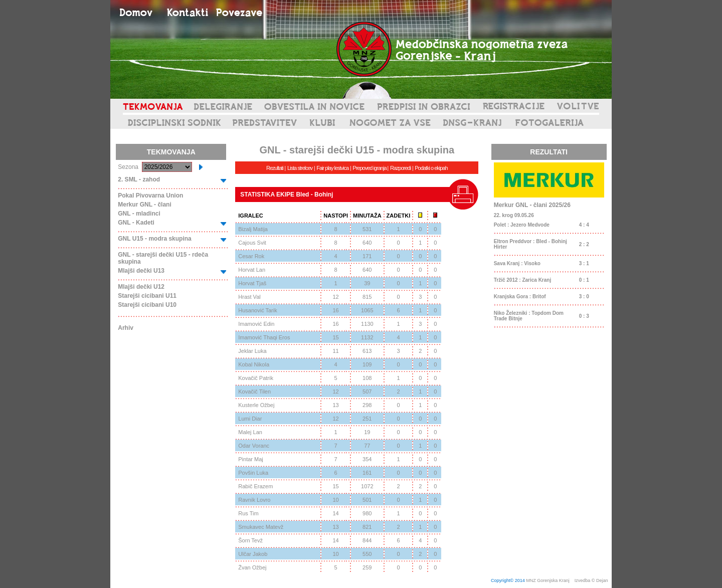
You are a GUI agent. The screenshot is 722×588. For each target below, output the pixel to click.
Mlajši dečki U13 (141, 271)
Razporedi (400, 168)
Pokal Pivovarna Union (150, 195)
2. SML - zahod (139, 179)
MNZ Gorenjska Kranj (548, 580)
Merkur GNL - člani (144, 205)
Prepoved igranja (370, 168)
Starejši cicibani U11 (147, 296)
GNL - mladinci (139, 214)
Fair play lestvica (332, 168)
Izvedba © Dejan (592, 580)
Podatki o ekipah (431, 168)
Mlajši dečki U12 (141, 287)
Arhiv (126, 328)
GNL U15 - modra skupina (154, 239)
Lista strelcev (300, 168)
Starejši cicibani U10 (147, 305)
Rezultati (275, 168)
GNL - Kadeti (136, 223)
